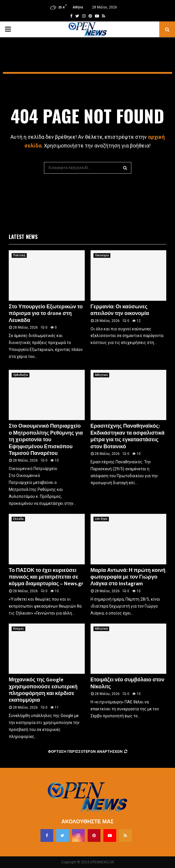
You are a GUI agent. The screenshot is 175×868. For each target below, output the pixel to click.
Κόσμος (18, 629)
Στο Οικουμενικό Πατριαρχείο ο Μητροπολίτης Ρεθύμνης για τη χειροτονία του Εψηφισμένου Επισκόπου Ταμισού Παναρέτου (46, 440)
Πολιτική (19, 255)
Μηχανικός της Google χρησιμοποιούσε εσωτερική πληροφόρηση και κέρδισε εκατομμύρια (43, 690)
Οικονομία (102, 255)
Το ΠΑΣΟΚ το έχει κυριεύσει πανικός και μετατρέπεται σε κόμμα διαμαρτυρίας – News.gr (46, 577)
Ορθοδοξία (21, 375)
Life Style (101, 519)
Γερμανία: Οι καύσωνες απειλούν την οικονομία (120, 310)
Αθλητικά (101, 375)
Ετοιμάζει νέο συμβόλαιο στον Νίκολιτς (128, 683)
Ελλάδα (18, 519)
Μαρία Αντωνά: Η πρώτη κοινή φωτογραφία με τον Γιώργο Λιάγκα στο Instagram (128, 577)
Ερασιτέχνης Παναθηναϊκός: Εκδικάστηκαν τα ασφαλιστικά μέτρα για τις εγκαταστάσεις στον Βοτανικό (128, 436)
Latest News (23, 237)
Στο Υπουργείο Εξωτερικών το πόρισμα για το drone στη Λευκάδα (46, 314)
